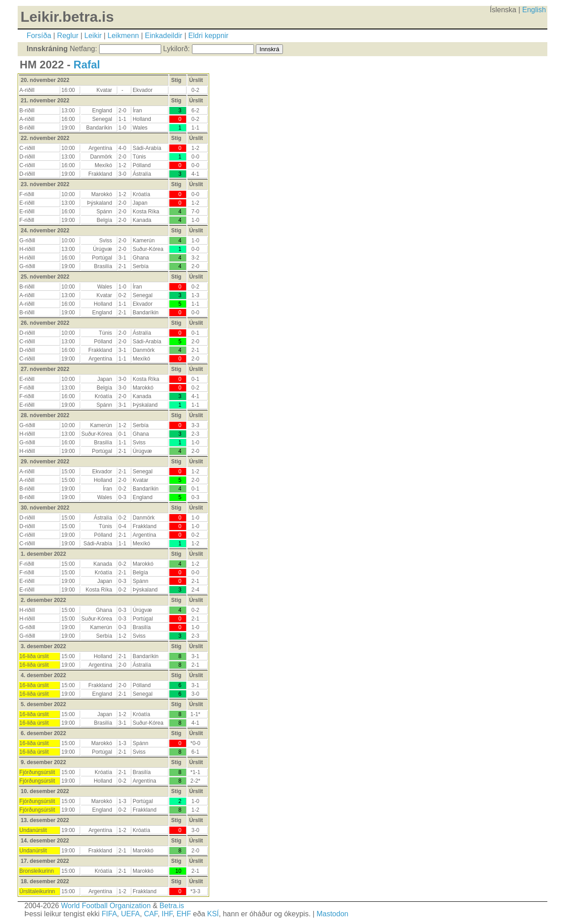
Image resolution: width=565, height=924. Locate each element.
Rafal (87, 65)
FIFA (110, 914)
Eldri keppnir (208, 36)
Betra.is (172, 906)
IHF (167, 914)
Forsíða (39, 36)
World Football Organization (106, 906)
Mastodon (332, 914)
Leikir (93, 36)
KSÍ (213, 914)
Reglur (68, 36)
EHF (184, 914)
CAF (151, 914)
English (534, 10)
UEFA (130, 914)
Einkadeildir (164, 36)
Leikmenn (123, 36)
